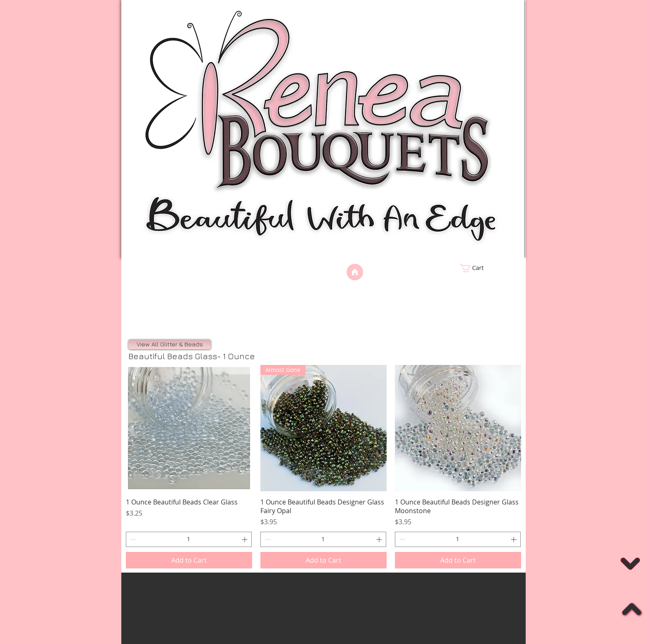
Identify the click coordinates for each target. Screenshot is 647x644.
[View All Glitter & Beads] (170, 344)
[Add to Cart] (189, 560)
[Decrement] (132, 539)
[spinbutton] (189, 539)
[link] (487, 268)
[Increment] (245, 539)
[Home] (355, 272)
